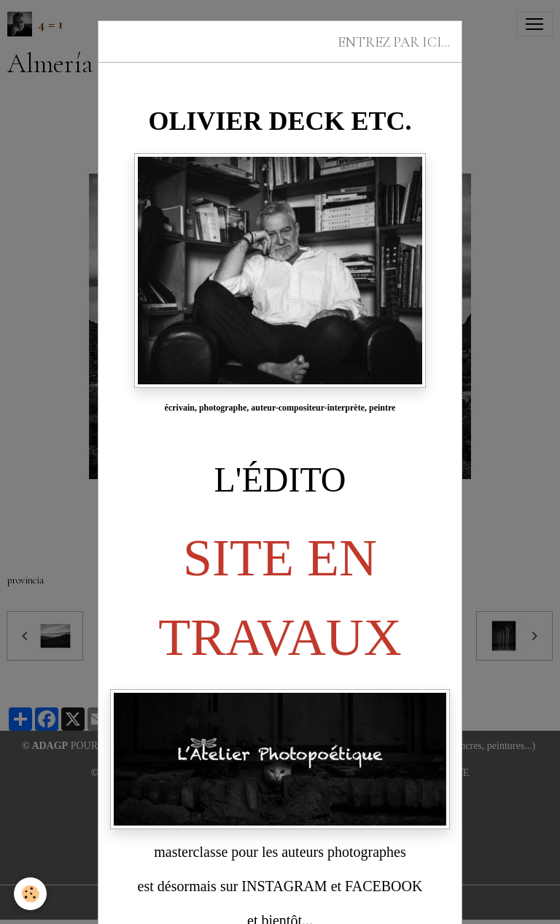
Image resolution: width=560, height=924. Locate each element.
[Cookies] (31, 894)
